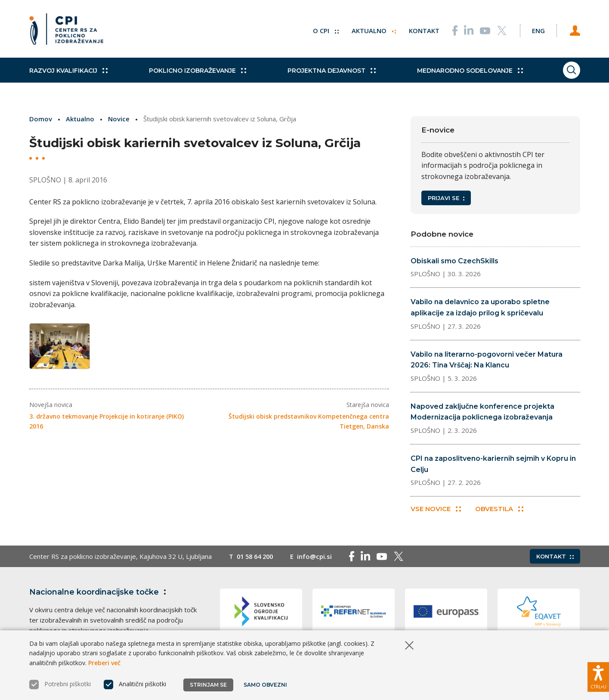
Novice (119, 119)
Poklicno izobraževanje (195, 73)
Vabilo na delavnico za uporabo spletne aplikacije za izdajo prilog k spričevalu (480, 307)
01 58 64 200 (257, 557)
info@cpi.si (318, 557)
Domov (41, 119)
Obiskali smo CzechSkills (454, 261)
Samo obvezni (266, 685)
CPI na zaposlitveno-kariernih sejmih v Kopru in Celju (493, 464)
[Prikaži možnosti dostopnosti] (598, 676)
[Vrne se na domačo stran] (66, 30)
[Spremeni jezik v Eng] (537, 30)
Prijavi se (446, 198)
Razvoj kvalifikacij (68, 73)
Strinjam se (208, 685)
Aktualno (371, 30)
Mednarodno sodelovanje (462, 73)
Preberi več (104, 663)
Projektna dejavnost (326, 73)
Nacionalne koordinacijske (99, 592)
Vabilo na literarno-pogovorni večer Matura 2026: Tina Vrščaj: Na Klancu (487, 360)
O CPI (323, 30)
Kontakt (422, 30)
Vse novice (436, 509)
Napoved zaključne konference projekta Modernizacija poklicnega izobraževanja (482, 412)
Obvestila (500, 509)
